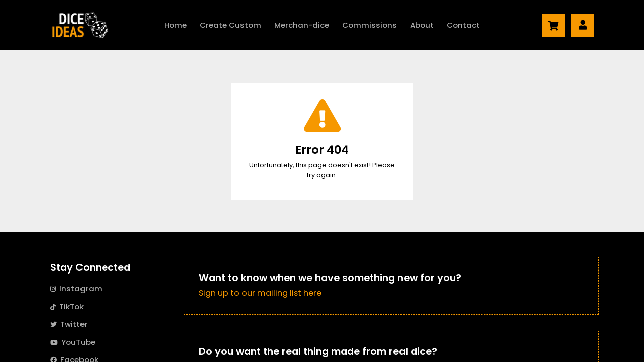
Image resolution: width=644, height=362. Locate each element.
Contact (463, 25)
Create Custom (230, 25)
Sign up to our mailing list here (260, 293)
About (422, 25)
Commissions (370, 25)
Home (175, 25)
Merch (302, 25)
